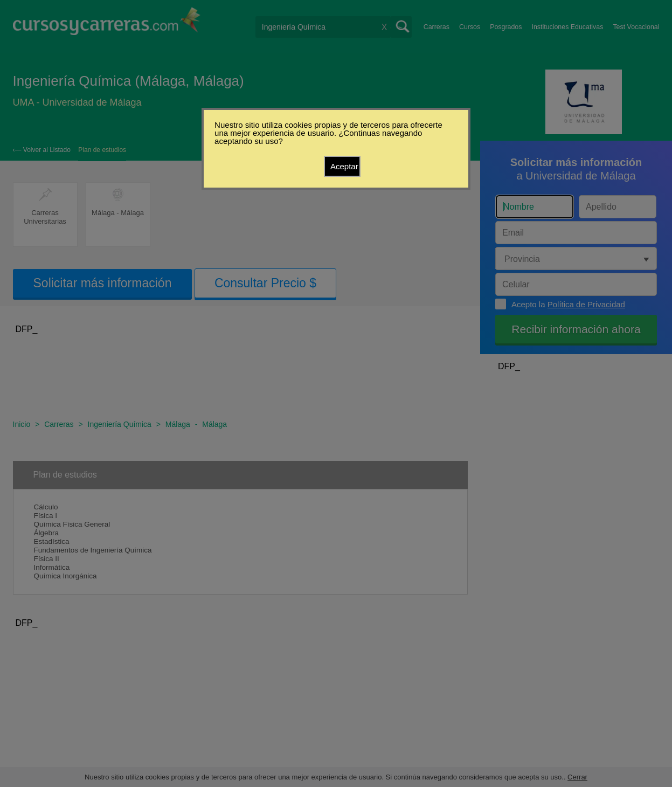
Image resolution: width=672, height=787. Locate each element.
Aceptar (344, 166)
